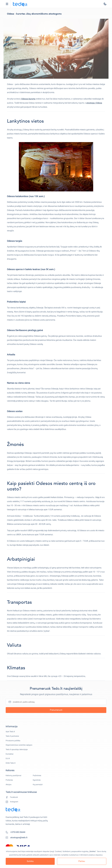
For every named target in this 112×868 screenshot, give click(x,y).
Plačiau (82, 861)
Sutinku (30, 861)
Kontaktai (10, 754)
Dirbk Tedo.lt (11, 763)
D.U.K (8, 758)
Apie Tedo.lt (10, 732)
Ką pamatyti (38, 785)
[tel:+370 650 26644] (105, 4)
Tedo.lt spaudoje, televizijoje (17, 749)
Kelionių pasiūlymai (13, 775)
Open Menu (8, 4)
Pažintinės (37, 775)
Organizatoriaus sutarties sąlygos (19, 745)
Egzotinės (37, 780)
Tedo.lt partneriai (12, 736)
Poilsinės (9, 780)
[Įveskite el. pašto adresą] (56, 702)
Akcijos (9, 785)
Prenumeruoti (56, 710)
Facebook (12, 797)
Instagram (12, 802)
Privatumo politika (13, 741)
